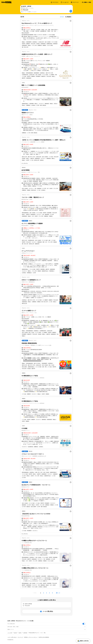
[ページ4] (49, 593)
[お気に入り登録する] (71, 21)
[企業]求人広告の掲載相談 (44, 637)
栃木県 (15, 633)
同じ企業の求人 (25, 163)
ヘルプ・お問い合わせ (12, 637)
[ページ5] (52, 593)
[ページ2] (44, 593)
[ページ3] (46, 593)
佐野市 (20, 633)
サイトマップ (20, 637)
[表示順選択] (69, 17)
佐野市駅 (25, 633)
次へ (57, 593)
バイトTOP (10, 633)
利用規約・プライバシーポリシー (31, 637)
